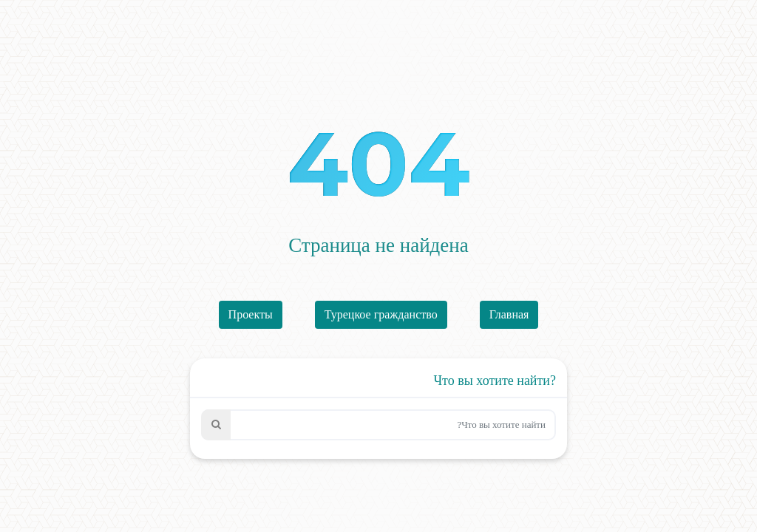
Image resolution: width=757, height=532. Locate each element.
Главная (509, 314)
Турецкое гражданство (381, 314)
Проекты (251, 314)
